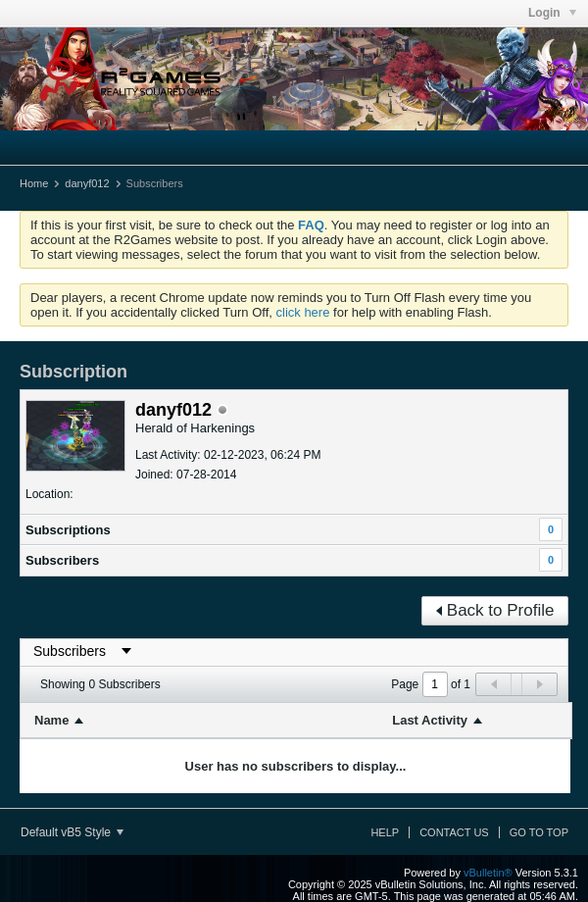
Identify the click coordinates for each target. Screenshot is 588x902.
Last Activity (430, 720)
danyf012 (87, 183)
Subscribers (62, 560)
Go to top (539, 832)
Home (34, 183)
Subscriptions (68, 530)
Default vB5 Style (72, 832)
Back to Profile (495, 610)
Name (51, 720)
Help (385, 832)
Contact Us (454, 832)
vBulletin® (488, 873)
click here (303, 312)
